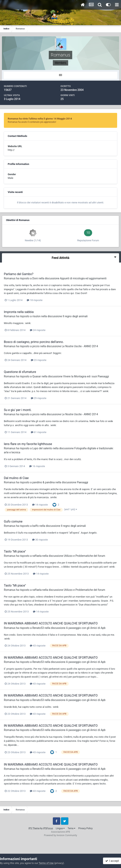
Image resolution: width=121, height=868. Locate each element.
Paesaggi (82, 482)
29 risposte (39, 398)
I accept (112, 861)
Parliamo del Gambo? (19, 274)
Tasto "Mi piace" (15, 551)
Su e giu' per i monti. (18, 410)
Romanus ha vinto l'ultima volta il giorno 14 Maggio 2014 (40, 119)
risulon (36, 316)
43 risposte (38, 646)
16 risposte (37, 466)
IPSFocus (48, 828)
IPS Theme (34, 828)
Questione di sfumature (20, 372)
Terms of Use (46, 863)
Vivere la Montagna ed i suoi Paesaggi (86, 376)
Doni (35, 278)
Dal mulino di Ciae (16, 478)
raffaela (37, 556)
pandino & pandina (44, 482)
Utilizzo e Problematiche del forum (84, 556)
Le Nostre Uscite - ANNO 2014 (80, 346)
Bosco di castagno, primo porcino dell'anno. (34, 342)
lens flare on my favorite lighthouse (28, 444)
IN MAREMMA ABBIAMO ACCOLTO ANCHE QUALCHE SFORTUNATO (51, 623)
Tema (71, 828)
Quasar (37, 376)
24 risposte (38, 330)
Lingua (60, 828)
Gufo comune (13, 521)
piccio (36, 346)
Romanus (10, 278)
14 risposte (40, 505)
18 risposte (35, 300)
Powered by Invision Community (60, 835)
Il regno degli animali (75, 316)
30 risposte (40, 540)
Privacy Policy (85, 828)
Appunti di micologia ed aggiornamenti (83, 278)
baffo (36, 526)
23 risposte (39, 360)
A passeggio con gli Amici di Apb (86, 628)
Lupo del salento (42, 448)
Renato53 (38, 628)
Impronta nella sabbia (19, 312)
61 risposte (39, 432)
